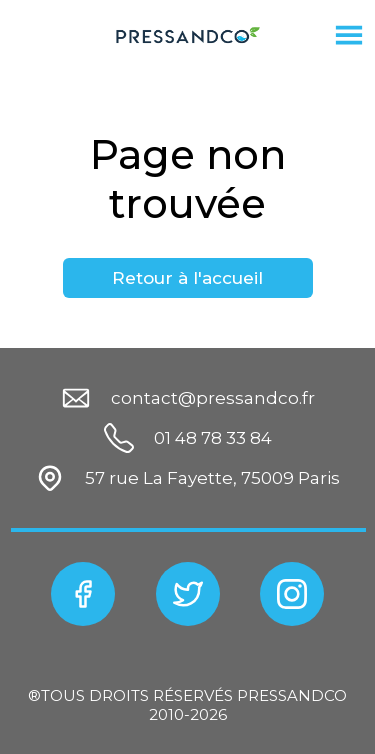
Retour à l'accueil (187, 278)
